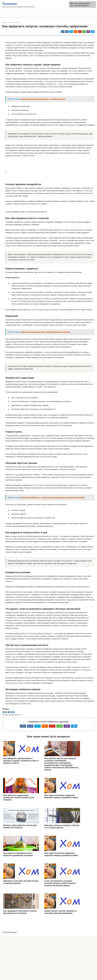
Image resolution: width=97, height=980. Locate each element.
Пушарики (10, 4)
